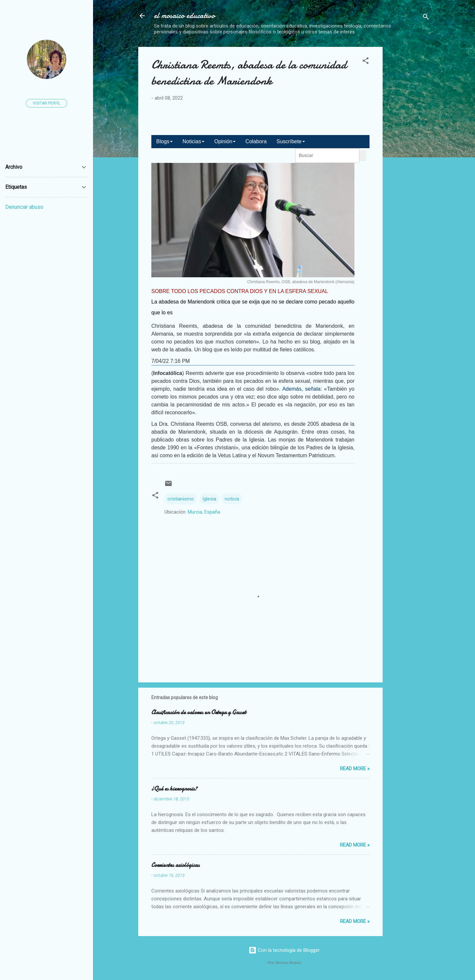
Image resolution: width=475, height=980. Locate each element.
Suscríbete (291, 141)
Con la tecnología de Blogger (284, 950)
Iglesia (209, 499)
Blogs (164, 141)
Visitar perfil (47, 103)
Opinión (225, 141)
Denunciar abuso (24, 207)
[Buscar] (426, 18)
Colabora (256, 141)
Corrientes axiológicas (175, 865)
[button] (366, 62)
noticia (232, 499)
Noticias (193, 141)
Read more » (355, 769)
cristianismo (181, 499)
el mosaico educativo (184, 16)
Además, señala (302, 389)
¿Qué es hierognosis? (174, 789)
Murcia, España (204, 512)
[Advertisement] (431, 145)
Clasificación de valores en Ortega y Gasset (199, 712)
